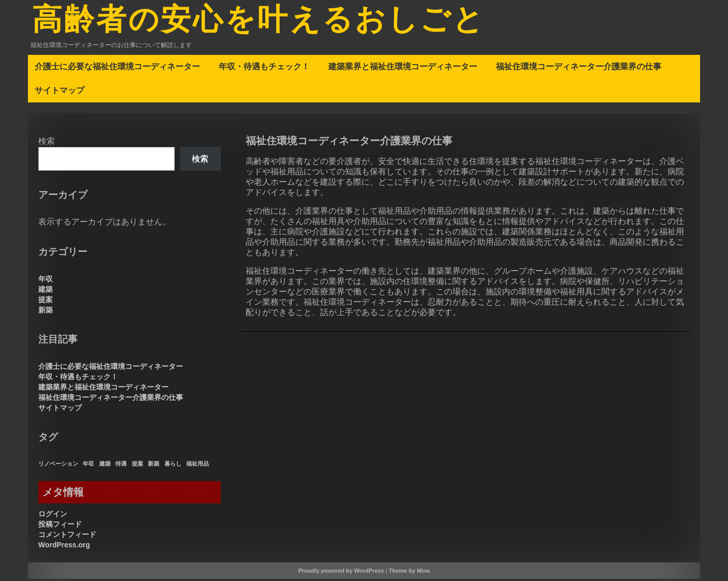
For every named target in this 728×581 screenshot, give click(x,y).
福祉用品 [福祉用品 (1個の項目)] (198, 466)
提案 (45, 302)
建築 (45, 291)
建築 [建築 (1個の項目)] (105, 466)
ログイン (53, 516)
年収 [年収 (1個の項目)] (88, 466)
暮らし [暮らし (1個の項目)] (173, 466)
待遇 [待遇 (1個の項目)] (121, 466)
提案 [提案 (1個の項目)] (138, 466)
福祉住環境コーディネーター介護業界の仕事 (579, 68)
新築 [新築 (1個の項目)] (154, 466)
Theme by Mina (409, 573)
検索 (47, 143)
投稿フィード (60, 526)
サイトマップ (59, 92)
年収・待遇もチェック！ (264, 68)
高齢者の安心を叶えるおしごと (266, 22)
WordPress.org (64, 547)
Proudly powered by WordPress (341, 573)
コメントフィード (67, 537)
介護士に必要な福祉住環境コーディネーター (117, 68)
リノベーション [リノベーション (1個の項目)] (58, 466)
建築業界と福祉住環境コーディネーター (403, 68)
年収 (45, 281)
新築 (45, 312)
